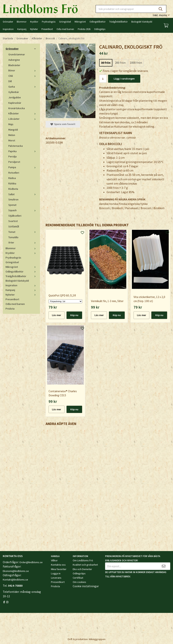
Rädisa (12, 178)
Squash (23, 210)
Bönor (23, 70)
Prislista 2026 (84, 29)
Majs (11, 124)
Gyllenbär (14, 92)
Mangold (13, 130)
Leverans (56, 578)
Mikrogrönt (80, 22)
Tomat (23, 232)
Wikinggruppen (97, 639)
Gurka (23, 87)
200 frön (120, 63)
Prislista (10, 309)
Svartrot (13, 221)
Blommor (22, 22)
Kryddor (34, 22)
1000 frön (136, 63)
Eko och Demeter (82, 569)
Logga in (56, 573)
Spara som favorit (63, 124)
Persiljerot (14, 162)
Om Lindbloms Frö (83, 560)
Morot (12, 140)
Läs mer (56, 315)
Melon (12, 135)
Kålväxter (23, 113)
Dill (10, 81)
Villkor (54, 560)
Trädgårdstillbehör (118, 22)
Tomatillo (13, 237)
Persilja (12, 156)
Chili (23, 76)
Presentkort (47, 29)
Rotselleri (14, 173)
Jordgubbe (15, 97)
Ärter (23, 242)
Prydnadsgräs (49, 22)
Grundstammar (17, 54)
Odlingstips (100, 29)
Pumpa (23, 167)
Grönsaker (8, 22)
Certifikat (78, 578)
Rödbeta (13, 189)
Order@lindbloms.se (31, 562)
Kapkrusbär (15, 103)
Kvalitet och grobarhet (85, 565)
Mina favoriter (59, 569)
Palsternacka (16, 146)
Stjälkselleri (15, 216)
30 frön (106, 63)
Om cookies (79, 582)
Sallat (23, 194)
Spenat (12, 205)
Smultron (13, 199)
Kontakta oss (58, 565)
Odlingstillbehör (97, 22)
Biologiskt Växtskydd (142, 22)
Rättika (12, 183)
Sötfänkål (14, 226)
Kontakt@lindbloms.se (15, 580)
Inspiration (8, 29)
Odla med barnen (65, 29)
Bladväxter (14, 65)
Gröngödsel (65, 22)
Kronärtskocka (17, 108)
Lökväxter (23, 119)
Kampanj (22, 29)
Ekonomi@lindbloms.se (16, 571)
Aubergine (14, 60)
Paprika (23, 151)
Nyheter (34, 29)
